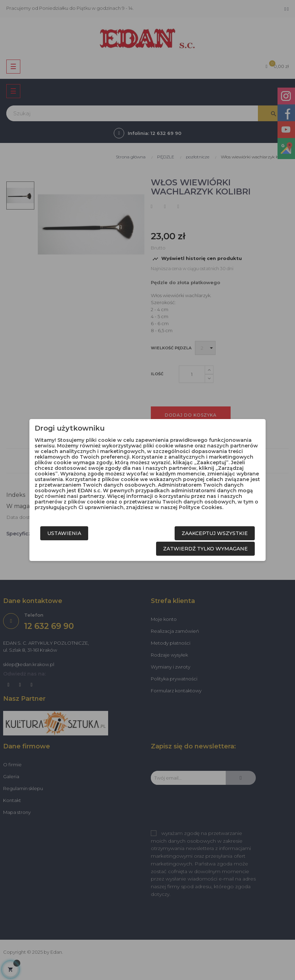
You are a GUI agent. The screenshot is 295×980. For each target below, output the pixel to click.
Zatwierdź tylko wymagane (205, 549)
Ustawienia (64, 533)
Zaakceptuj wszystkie (215, 533)
